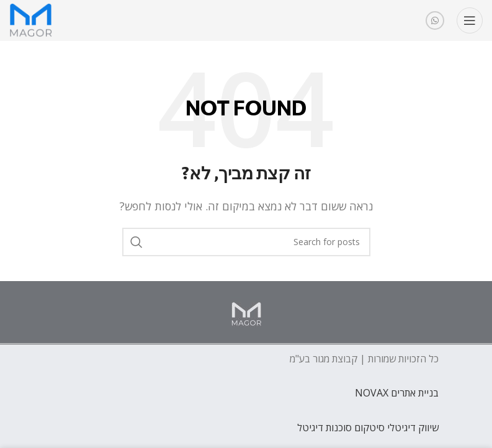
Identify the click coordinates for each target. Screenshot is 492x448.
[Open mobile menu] (470, 20)
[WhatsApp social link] (435, 20)
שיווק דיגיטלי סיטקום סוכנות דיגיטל (368, 428)
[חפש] (246, 242)
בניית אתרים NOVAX (397, 393)
